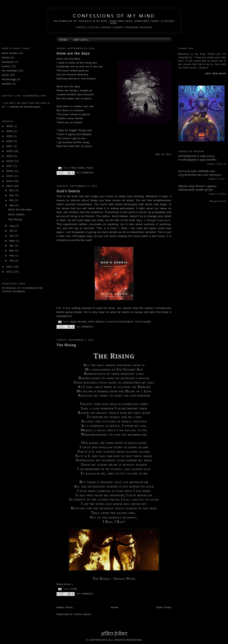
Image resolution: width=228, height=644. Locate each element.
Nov (12, 195)
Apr (12, 246)
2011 (10, 272)
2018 (10, 161)
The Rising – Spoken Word (114, 579)
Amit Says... (82, 40)
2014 (10, 181)
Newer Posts (65, 607)
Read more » (65, 584)
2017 (10, 166)
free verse (78, 168)
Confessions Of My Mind (114, 16)
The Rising (15, 219)
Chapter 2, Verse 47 (217, 164)
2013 (10, 186)
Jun (12, 236)
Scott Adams (143, 322)
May (12, 241)
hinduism (8, 62)
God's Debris (16, 214)
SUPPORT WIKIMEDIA (14, 292)
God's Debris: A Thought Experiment (111, 322)
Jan (12, 261)
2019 (10, 156)
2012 (10, 267)
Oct (12, 200)
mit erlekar (216, 74)
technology (9, 79)
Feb (12, 256)
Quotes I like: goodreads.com (24, 96)
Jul (12, 231)
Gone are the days (20, 209)
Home (64, 40)
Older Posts (164, 607)
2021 (10, 146)
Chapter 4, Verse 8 (217, 194)
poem (5, 75)
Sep (12, 205)
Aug (12, 226)
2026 (10, 126)
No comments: (85, 173)
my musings (9, 71)
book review (10, 53)
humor (6, 66)
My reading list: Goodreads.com (22, 288)
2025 (10, 131)
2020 (10, 151)
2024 (10, 136)
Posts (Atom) (83, 614)
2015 (10, 176)
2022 (10, 141)
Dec (12, 190)
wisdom (7, 84)
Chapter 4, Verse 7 (217, 179)
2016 (10, 171)
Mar (12, 251)
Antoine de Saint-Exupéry (25, 107)
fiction (6, 58)
